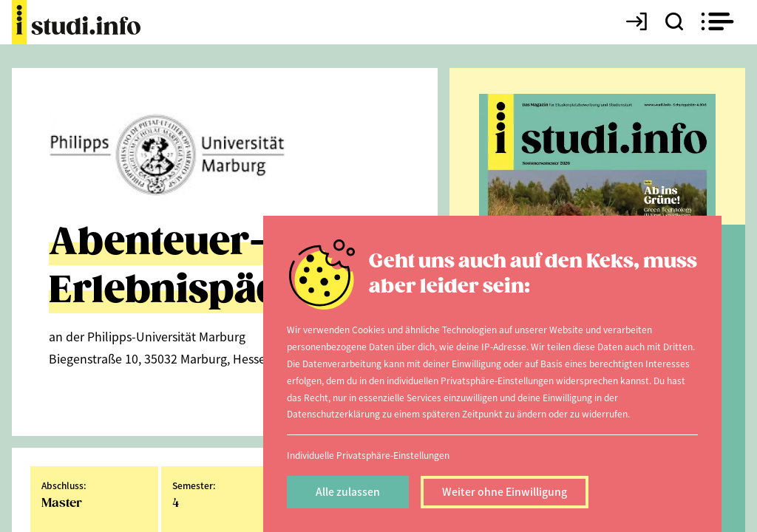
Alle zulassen (348, 491)
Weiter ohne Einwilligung (505, 491)
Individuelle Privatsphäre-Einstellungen (368, 455)
